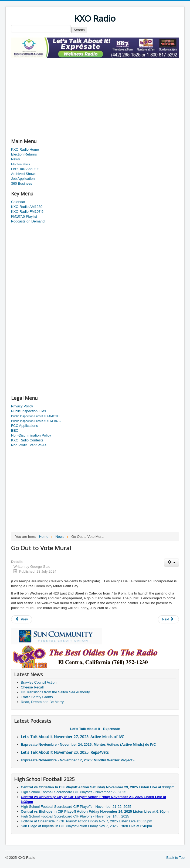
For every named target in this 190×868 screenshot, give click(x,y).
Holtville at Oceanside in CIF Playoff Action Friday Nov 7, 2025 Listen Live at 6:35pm (86, 821)
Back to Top (175, 858)
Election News (21, 164)
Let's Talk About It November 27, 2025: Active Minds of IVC (72, 737)
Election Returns (24, 154)
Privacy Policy (22, 406)
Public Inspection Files (28, 411)
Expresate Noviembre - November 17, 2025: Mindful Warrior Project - (78, 760)
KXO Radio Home (25, 149)
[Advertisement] (74, 96)
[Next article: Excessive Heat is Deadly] (168, 619)
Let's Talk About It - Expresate (95, 729)
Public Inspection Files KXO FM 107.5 (36, 421)
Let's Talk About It (25, 169)
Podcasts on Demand (28, 221)
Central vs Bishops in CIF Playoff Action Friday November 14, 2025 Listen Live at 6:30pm (95, 811)
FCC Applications (25, 426)
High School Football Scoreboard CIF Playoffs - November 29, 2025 (74, 792)
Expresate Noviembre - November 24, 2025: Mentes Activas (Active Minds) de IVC (88, 744)
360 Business (22, 183)
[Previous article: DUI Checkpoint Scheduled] (22, 619)
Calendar (18, 202)
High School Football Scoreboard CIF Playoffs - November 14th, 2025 (75, 816)
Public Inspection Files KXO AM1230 (35, 416)
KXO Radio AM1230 (27, 207)
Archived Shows (24, 174)
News (16, 159)
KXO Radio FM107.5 (27, 212)
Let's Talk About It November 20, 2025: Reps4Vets (65, 752)
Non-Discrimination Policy (31, 435)
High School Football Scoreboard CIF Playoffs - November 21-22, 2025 (76, 807)
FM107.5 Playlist (24, 216)
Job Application (23, 179)
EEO (15, 430)
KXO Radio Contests (27, 440)
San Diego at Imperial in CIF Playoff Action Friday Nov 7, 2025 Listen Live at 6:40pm (86, 826)
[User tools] (172, 563)
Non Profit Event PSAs (29, 445)
